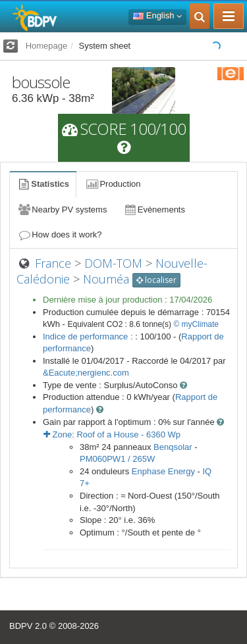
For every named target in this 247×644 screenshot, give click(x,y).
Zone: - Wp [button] (112, 434)
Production (113, 184)
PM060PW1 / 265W (117, 459)
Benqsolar (173, 447)
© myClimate (196, 324)
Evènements (154, 210)
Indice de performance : (89, 336)
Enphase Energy (163, 471)
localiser (156, 280)
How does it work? (60, 235)
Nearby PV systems (62, 210)
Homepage (47, 46)
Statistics (43, 184)
